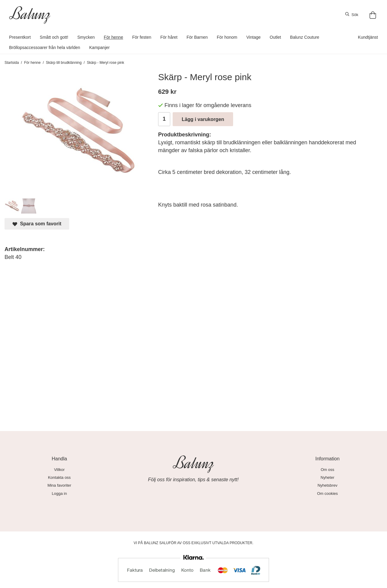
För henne (113, 37)
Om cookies (328, 493)
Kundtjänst (368, 37)
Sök (352, 15)
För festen (142, 37)
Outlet (275, 37)
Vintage (254, 37)
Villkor (59, 470)
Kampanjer (99, 47)
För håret (169, 37)
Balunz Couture (305, 37)
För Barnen (197, 37)
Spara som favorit (37, 224)
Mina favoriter (59, 485)
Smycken (86, 37)
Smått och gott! (54, 37)
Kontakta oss (59, 477)
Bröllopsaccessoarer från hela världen (45, 47)
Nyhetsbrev (327, 485)
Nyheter (327, 477)
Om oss (328, 470)
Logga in (59, 493)
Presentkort (20, 37)
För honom (227, 37)
